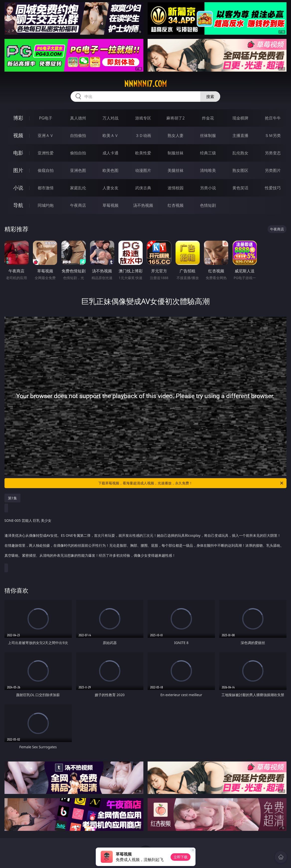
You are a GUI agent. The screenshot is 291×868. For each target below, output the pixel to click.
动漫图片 (143, 170)
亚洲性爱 (46, 153)
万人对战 (110, 118)
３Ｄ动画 (143, 135)
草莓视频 (110, 205)
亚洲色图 (78, 170)
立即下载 (181, 857)
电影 (18, 153)
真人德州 (78, 118)
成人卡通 (110, 153)
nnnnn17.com (145, 84)
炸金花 (208, 118)
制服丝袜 (176, 153)
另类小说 (208, 188)
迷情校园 (176, 188)
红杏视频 (176, 205)
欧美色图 (110, 170)
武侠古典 (143, 188)
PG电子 (46, 118)
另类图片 (273, 170)
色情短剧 (208, 205)
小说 (18, 188)
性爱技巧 (273, 188)
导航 (18, 205)
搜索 (210, 97)
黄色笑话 (240, 188)
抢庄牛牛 (273, 118)
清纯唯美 (208, 170)
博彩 (18, 118)
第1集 (12, 498)
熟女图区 (240, 170)
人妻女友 (110, 188)
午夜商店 (78, 205)
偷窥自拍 (46, 170)
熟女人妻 (176, 135)
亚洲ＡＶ (46, 135)
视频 (18, 135)
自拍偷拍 (78, 135)
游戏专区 (143, 118)
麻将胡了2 (175, 118)
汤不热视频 (143, 205)
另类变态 (273, 153)
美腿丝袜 (176, 170)
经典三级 (208, 153)
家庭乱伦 (78, 188)
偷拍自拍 (78, 153)
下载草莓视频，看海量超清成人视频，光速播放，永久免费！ (191, 483)
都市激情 (46, 188)
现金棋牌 (240, 118)
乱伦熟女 (240, 153)
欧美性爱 (143, 153)
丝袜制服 (208, 135)
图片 (18, 170)
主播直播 (240, 135)
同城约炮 (46, 205)
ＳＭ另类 (273, 135)
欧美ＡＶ (110, 135)
